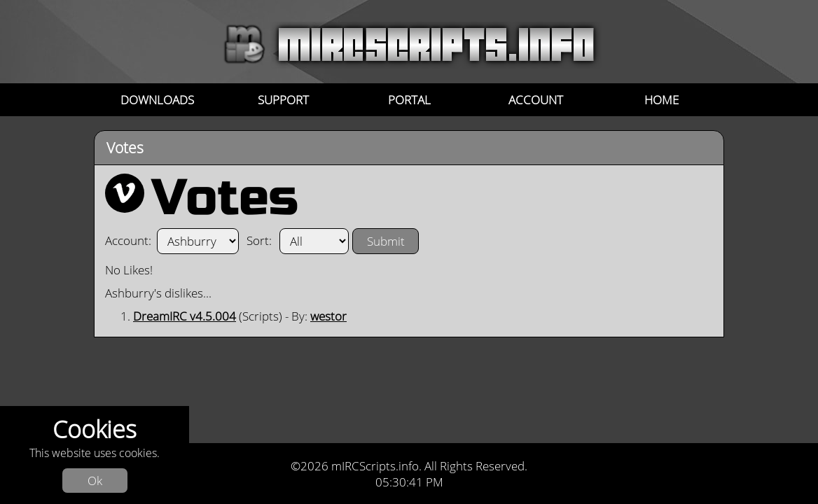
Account (536, 100)
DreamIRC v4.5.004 (185, 316)
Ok (95, 481)
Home (661, 100)
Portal (409, 100)
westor (328, 316)
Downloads (157, 100)
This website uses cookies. (95, 453)
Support (283, 100)
